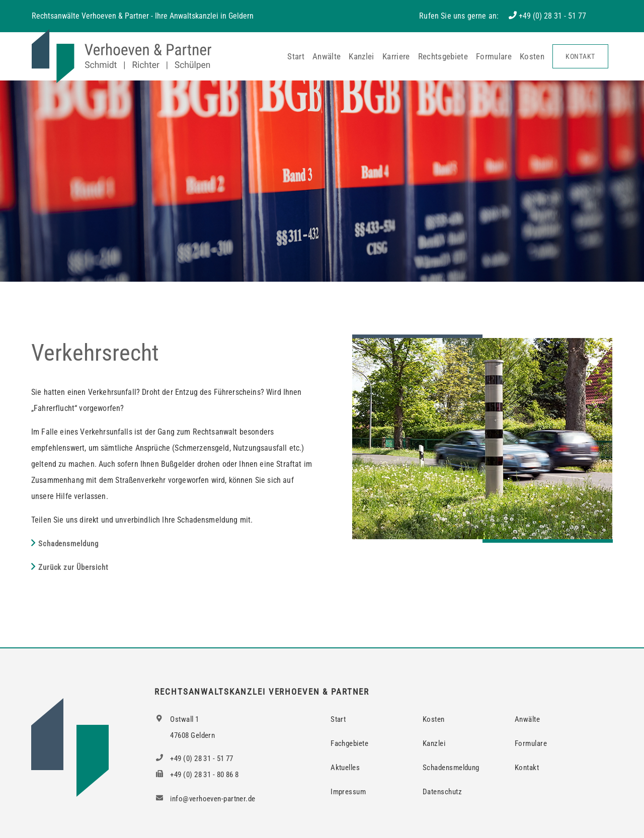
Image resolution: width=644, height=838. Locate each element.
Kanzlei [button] (361, 56)
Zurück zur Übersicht (73, 567)
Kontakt (580, 56)
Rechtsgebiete (443, 56)
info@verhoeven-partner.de (205, 799)
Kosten (532, 56)
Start (296, 56)
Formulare (494, 56)
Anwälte (327, 56)
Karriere (396, 56)
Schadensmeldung (68, 544)
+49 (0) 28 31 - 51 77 (552, 16)
